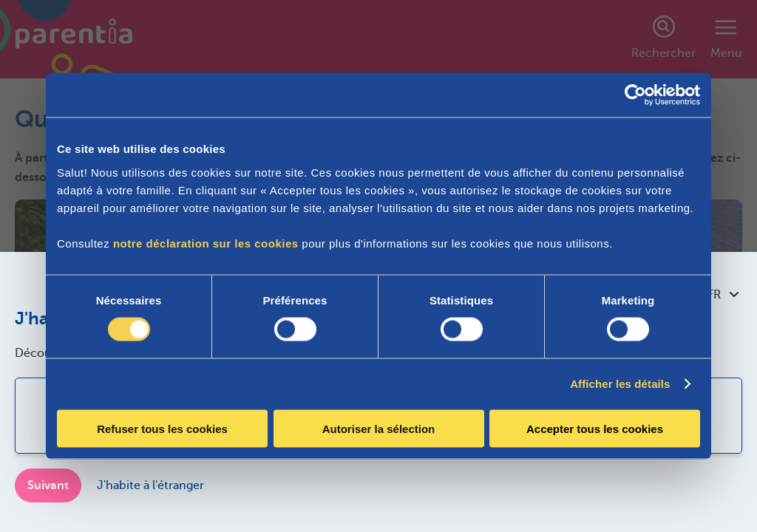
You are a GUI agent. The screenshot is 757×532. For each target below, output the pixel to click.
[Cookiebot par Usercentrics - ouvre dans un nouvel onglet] (635, 95)
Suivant (48, 485)
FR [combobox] (723, 295)
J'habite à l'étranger (150, 485)
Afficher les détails (620, 384)
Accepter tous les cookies (595, 428)
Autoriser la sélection (379, 428)
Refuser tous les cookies (162, 428)
